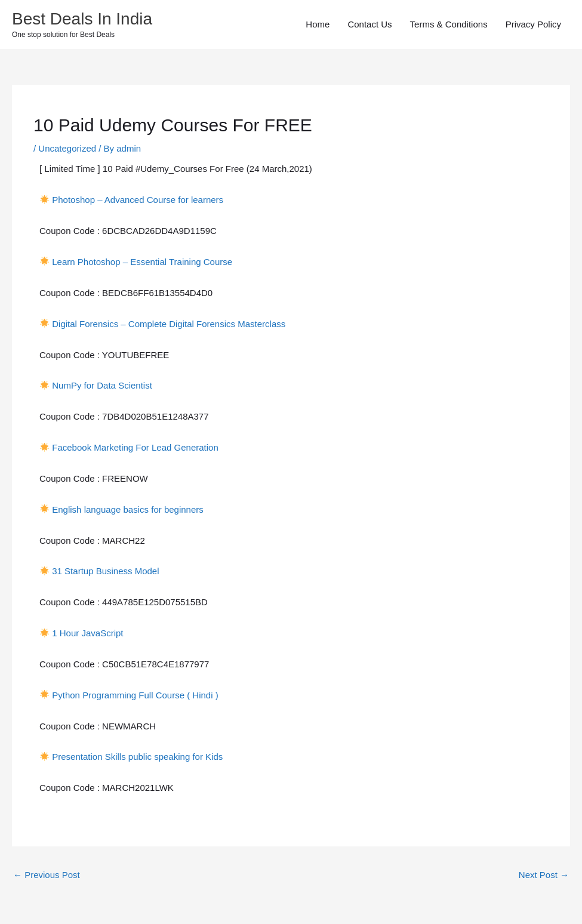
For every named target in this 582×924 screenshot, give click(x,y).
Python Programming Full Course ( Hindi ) (135, 695)
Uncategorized (67, 148)
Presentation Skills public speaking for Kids (138, 757)
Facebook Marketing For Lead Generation (135, 447)
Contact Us (369, 24)
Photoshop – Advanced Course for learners (138, 200)
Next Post (544, 875)
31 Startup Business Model (105, 571)
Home (318, 24)
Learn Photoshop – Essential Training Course (142, 262)
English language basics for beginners (128, 509)
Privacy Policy (533, 24)
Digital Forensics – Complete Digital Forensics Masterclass (169, 324)
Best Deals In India (82, 19)
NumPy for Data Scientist (102, 385)
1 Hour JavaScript (87, 633)
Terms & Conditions (449, 24)
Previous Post (47, 875)
